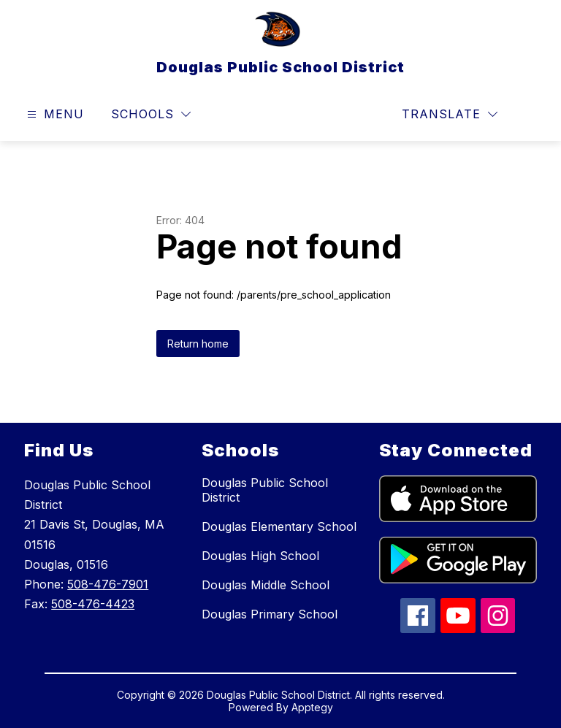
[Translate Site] (450, 114)
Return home (198, 344)
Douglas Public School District (265, 490)
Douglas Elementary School (279, 526)
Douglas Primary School (270, 614)
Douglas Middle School (266, 585)
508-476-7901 (108, 584)
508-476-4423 (93, 604)
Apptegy (312, 707)
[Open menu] (54, 114)
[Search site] (529, 115)
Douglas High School (260, 556)
